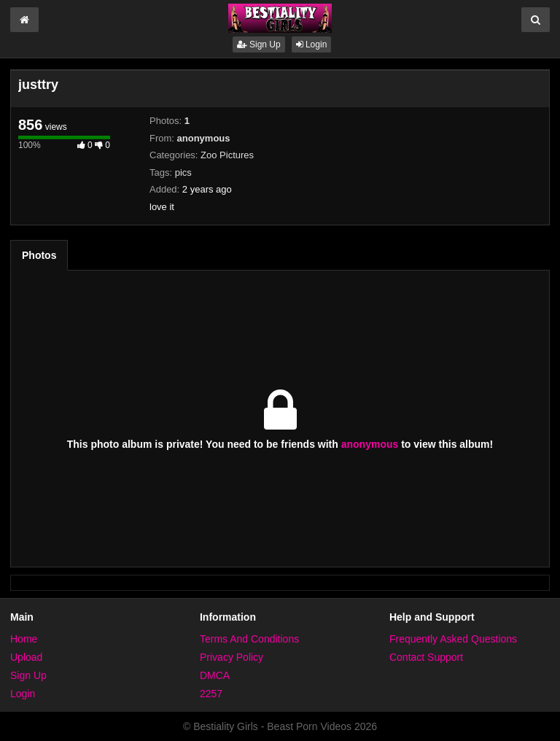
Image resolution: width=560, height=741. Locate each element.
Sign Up (259, 44)
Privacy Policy (232, 657)
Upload (26, 657)
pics (183, 172)
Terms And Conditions (249, 639)
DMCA (215, 675)
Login (312, 44)
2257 (211, 694)
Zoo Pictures (227, 155)
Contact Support (426, 657)
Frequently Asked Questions (453, 639)
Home (24, 639)
